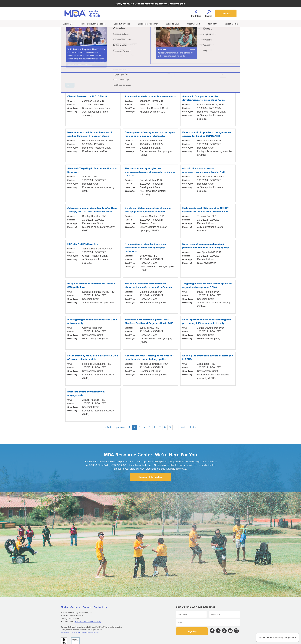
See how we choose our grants (82, 57)
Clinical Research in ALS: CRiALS (87, 96)
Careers (75, 607)
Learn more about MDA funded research (87, 53)
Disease (179, 67)
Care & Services (122, 24)
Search (209, 13)
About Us (68, 24)
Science (148, 24)
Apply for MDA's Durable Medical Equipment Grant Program (151, 4)
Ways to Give (173, 24)
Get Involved (193, 24)
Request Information (150, 477)
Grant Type (126, 67)
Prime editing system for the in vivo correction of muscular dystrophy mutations (145, 247)
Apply (70, 85)
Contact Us (100, 607)
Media (64, 607)
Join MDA (212, 24)
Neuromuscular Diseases (93, 24)
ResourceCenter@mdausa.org (88, 622)
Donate (226, 13)
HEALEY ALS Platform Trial (83, 244)
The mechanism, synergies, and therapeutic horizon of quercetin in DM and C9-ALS (150, 172)
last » (193, 427)
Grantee (70, 67)
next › (183, 427)
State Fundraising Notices (90, 632)
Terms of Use (76, 632)
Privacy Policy (66, 632)
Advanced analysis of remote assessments (150, 96)
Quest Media (231, 24)
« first (108, 427)
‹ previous (120, 427)
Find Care (196, 13)
